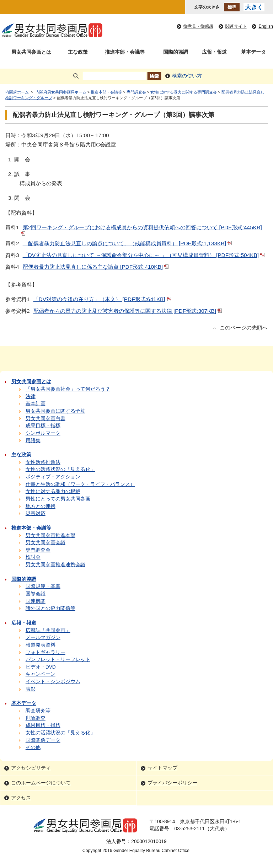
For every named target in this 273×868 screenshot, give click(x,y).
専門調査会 (136, 92)
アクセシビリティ (31, 768)
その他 (33, 747)
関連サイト (236, 26)
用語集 (33, 441)
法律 (31, 397)
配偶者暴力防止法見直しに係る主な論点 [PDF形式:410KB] (96, 267)
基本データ (253, 52)
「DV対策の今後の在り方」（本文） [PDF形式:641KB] (103, 299)
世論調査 (36, 718)
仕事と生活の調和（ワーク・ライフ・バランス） (80, 484)
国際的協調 (176, 52)
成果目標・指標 (43, 426)
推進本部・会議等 (125, 52)
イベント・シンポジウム (53, 682)
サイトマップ (162, 768)
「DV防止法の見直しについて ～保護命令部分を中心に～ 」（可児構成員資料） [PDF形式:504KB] (144, 255)
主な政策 (78, 52)
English (266, 26)
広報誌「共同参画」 (48, 630)
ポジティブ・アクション (53, 477)
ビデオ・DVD (41, 667)
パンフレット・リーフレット (58, 660)
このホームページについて (41, 783)
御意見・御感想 (198, 26)
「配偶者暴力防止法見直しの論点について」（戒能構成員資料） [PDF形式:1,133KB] (128, 243)
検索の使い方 (187, 76)
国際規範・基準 (43, 586)
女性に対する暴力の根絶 (53, 491)
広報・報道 (214, 52)
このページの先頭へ (244, 328)
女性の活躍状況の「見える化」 (60, 469)
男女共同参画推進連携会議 (55, 565)
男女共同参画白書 (45, 419)
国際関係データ (43, 740)
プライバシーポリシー (172, 783)
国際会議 (36, 594)
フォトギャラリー (45, 652)
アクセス (21, 798)
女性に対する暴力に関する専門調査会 (184, 92)
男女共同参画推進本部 (50, 535)
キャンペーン (41, 674)
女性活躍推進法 (43, 462)
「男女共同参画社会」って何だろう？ (68, 389)
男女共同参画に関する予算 (55, 411)
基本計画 (36, 404)
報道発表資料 (41, 645)
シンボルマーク (43, 433)
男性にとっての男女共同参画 (58, 499)
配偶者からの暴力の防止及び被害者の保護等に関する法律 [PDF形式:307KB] (128, 311)
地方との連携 (41, 506)
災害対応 (36, 513)
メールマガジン (43, 637)
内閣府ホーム (17, 92)
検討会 (33, 557)
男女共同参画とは (31, 52)
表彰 (31, 689)
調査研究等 (38, 711)
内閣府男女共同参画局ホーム (61, 92)
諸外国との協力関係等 (50, 608)
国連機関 (36, 601)
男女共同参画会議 (45, 543)
